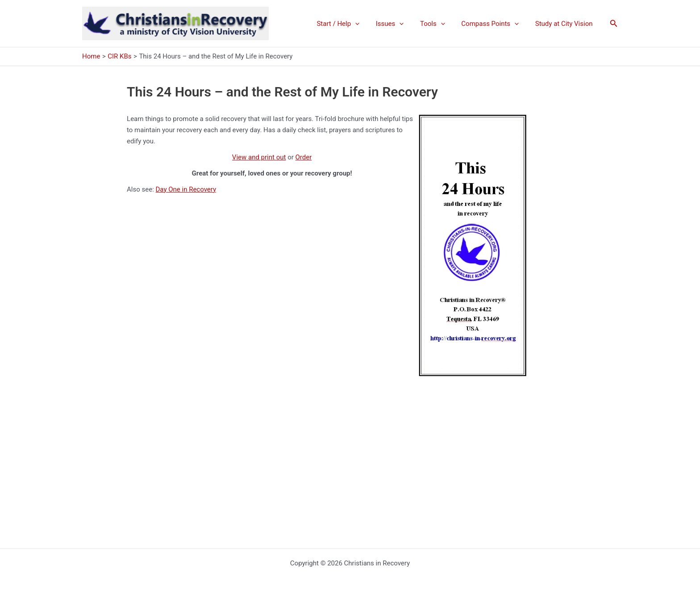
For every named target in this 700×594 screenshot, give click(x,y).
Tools (440, 24)
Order (304, 157)
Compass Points (494, 24)
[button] (614, 23)
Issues (400, 24)
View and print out (259, 157)
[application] (369, 24)
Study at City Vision (565, 24)
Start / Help (351, 24)
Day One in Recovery (186, 189)
